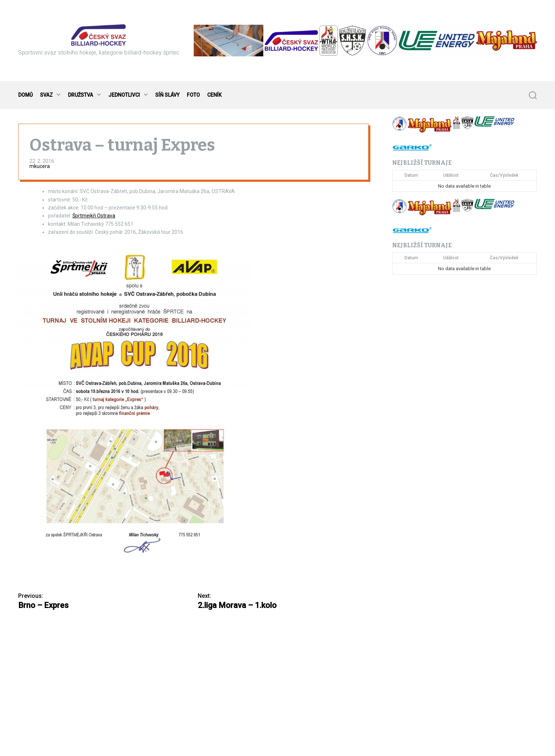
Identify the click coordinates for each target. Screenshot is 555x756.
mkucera (40, 166)
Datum (411, 175)
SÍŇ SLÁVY (167, 95)
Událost (451, 175)
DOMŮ (25, 95)
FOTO (193, 95)
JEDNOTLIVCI (128, 95)
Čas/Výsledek (504, 175)
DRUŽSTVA (85, 95)
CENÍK (214, 95)
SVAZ (50, 95)
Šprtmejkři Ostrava (94, 216)
